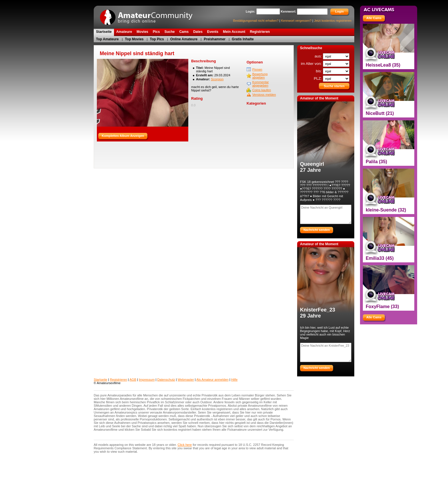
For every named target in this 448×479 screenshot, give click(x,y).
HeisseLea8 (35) (383, 65)
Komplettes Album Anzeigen (123, 136)
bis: (319, 71)
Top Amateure (107, 39)
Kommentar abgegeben (261, 84)
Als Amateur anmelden (212, 380)
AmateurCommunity (149, 15)
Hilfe (234, 380)
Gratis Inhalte (243, 39)
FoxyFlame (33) (382, 307)
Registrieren (118, 380)
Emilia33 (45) (380, 258)
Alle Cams (374, 18)
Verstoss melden (264, 95)
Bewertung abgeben (260, 76)
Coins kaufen (262, 90)
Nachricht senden (317, 230)
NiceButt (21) (380, 113)
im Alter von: (312, 64)
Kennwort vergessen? (296, 21)
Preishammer (215, 39)
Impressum (147, 380)
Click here (185, 445)
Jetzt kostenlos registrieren (333, 21)
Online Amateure (184, 39)
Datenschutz (166, 380)
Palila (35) (376, 162)
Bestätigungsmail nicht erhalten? (256, 21)
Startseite (100, 380)
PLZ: (318, 78)
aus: (319, 56)
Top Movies (134, 39)
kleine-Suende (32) (386, 210)
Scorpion (217, 79)
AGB (133, 380)
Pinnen (257, 69)
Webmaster (186, 380)
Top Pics (157, 39)
